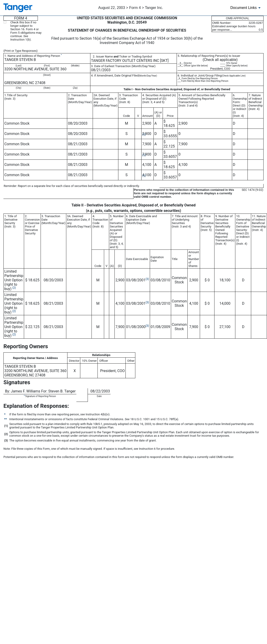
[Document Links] (246, 8)
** (25, 396)
